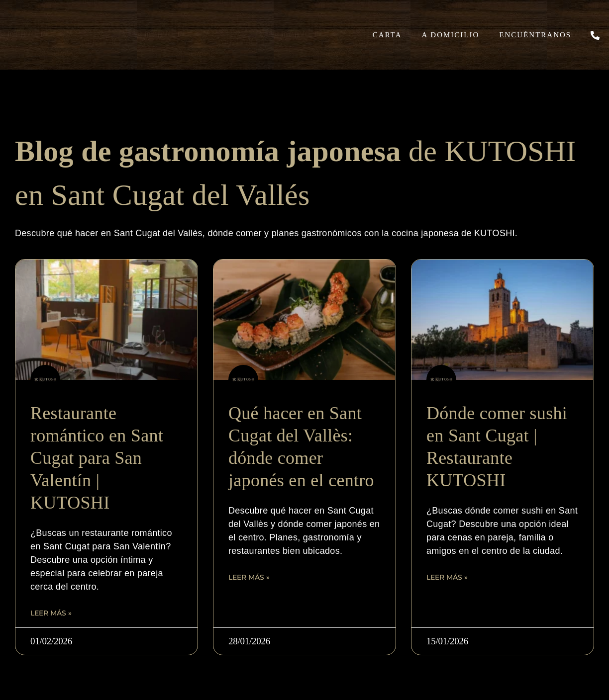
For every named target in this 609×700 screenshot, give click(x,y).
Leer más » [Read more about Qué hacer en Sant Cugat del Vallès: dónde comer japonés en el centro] (249, 577)
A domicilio (451, 35)
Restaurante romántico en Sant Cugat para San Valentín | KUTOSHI (97, 458)
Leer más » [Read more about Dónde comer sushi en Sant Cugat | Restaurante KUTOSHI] (447, 577)
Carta (387, 35)
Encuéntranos (535, 35)
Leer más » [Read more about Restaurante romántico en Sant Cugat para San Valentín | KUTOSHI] (51, 613)
